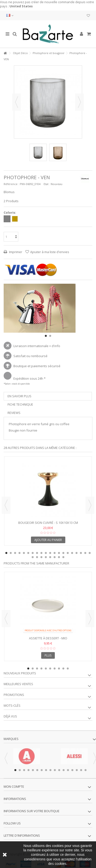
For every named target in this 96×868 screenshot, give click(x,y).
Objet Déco (20, 53)
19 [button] (85, 553)
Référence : (11, 184)
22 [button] (37, 557)
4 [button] (19, 553)
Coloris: (10, 213)
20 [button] (90, 553)
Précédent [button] (17, 102)
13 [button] (59, 553)
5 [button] (24, 553)
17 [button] (77, 553)
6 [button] (28, 553)
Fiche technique (20, 404)
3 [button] (15, 553)
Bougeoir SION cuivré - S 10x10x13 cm (48, 523)
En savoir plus (19, 396)
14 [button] (63, 553)
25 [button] (50, 557)
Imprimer (15, 252)
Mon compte (14, 786)
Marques (11, 739)
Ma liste (88, 16)
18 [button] (81, 553)
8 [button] (37, 553)
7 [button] (33, 553)
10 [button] (46, 553)
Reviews (14, 413)
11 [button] (50, 553)
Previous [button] (6, 505)
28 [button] (63, 557)
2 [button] (50, 336)
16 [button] (72, 553)
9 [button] (41, 553)
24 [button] (46, 557)
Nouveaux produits (20, 673)
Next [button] (90, 505)
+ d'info (55, 346)
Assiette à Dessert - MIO (48, 638)
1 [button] (46, 336)
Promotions (14, 695)
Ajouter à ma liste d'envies (50, 252)
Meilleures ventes (18, 684)
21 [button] (33, 557)
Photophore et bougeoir (49, 53)
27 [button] (59, 557)
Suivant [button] (79, 102)
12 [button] (55, 553)
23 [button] (41, 557)
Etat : (47, 184)
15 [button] (68, 553)
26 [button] (55, 557)
